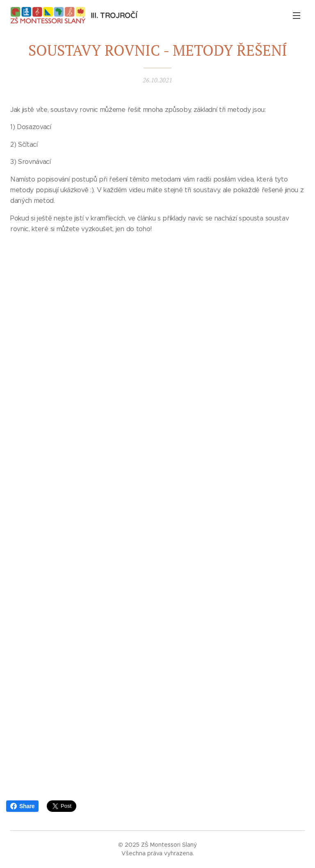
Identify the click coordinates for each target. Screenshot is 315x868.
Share (22, 806)
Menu (297, 16)
